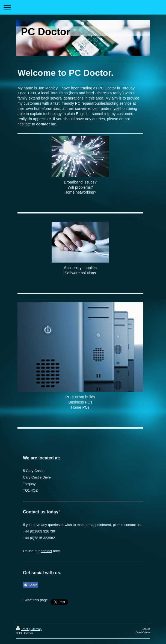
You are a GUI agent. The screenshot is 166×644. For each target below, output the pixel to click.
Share (31, 585)
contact (43, 124)
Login (146, 628)
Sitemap (36, 629)
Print (23, 629)
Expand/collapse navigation (83, 7)
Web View (143, 632)
